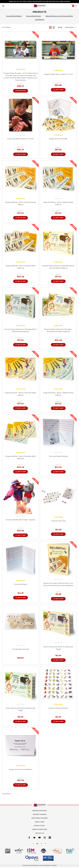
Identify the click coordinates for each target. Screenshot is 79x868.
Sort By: (60, 27)
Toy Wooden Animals (21, 650)
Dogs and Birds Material (14, 16)
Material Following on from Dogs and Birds (59, 16)
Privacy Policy (39, 827)
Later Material (39, 20)
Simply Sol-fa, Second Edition (21, 770)
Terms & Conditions (39, 830)
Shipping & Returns (39, 812)
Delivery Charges (40, 815)
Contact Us (40, 834)
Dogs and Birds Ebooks (34, 16)
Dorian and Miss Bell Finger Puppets (21, 520)
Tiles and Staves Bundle (58, 457)
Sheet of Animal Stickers (58, 709)
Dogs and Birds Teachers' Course (21, 139)
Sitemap (54, 866)
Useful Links (40, 823)
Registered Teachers (39, 819)
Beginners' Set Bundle (58, 139)
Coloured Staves (21, 585)
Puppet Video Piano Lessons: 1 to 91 (58, 74)
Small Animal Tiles (58, 521)
